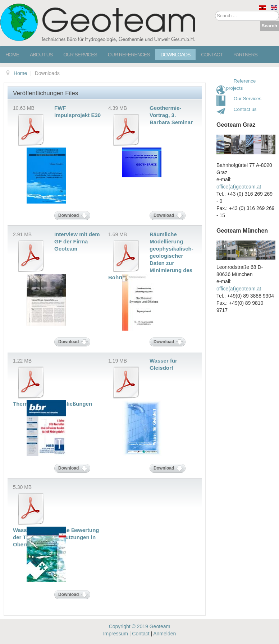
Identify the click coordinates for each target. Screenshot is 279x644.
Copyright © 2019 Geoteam (140, 626)
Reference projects (241, 85)
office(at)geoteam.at (239, 187)
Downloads (176, 55)
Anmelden (164, 634)
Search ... (215, 11)
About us (41, 55)
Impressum (116, 634)
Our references (129, 55)
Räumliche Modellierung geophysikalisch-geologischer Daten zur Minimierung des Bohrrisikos (151, 256)
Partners (245, 55)
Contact (212, 55)
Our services (80, 55)
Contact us (243, 109)
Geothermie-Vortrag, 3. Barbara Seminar (171, 115)
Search (269, 26)
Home (12, 55)
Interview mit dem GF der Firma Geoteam (77, 241)
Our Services (248, 99)
